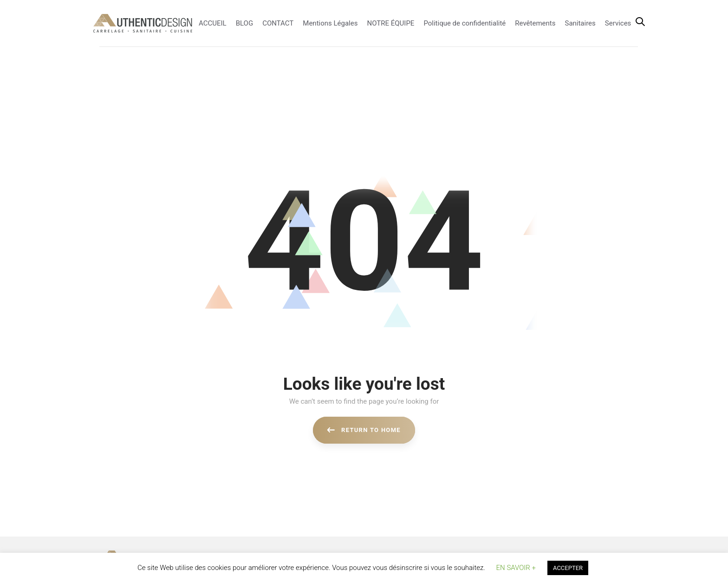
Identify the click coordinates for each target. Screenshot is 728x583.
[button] (640, 22)
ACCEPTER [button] (568, 568)
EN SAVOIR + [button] (516, 568)
